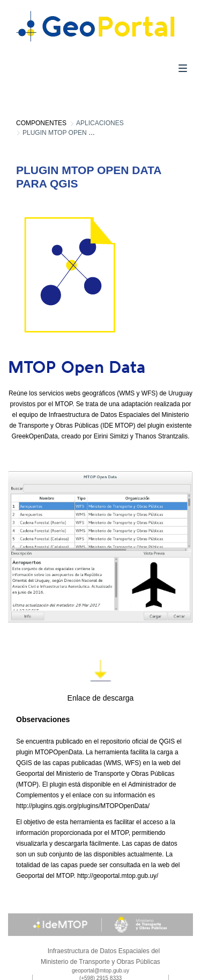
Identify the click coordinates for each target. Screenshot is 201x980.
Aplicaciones (100, 123)
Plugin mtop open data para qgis (81, 133)
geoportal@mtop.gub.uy (100, 971)
